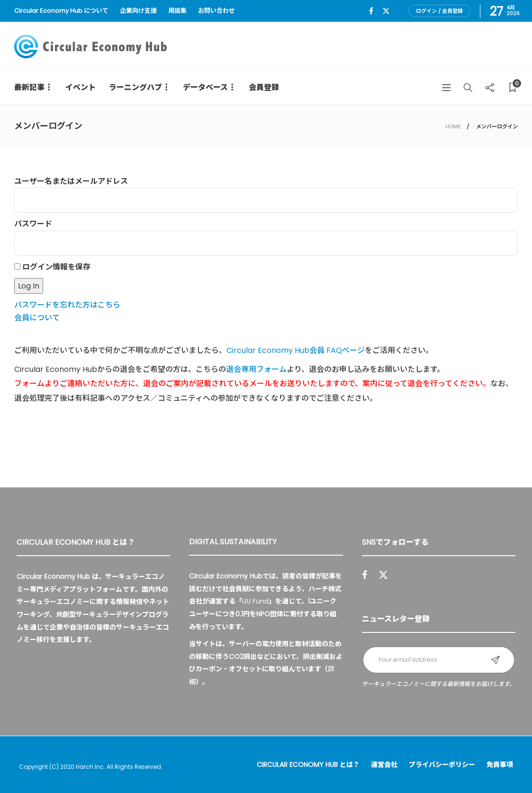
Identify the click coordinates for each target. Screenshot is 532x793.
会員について (37, 318)
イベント (81, 87)
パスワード (33, 224)
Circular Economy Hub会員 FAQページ (296, 350)
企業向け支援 (138, 11)
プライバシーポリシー (442, 765)
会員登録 (264, 87)
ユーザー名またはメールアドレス (71, 181)
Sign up (496, 660)
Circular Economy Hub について (61, 11)
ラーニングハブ (135, 87)
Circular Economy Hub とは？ (308, 765)
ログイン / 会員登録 (439, 11)
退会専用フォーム (256, 369)
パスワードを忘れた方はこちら (67, 305)
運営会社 (384, 765)
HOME (453, 126)
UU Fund (255, 601)
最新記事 (29, 87)
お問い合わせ (216, 11)
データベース (205, 87)
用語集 (177, 11)
